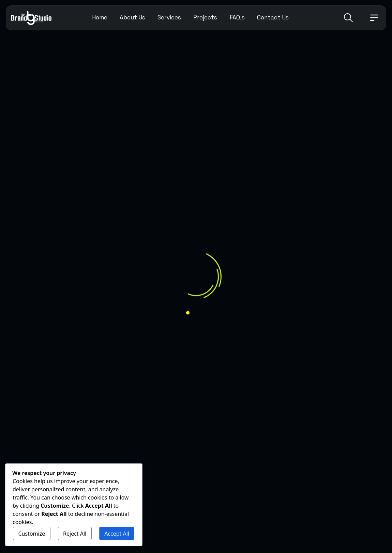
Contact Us (273, 17)
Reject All (75, 534)
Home (100, 17)
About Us (132, 17)
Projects (205, 17)
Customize (32, 534)
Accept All (117, 534)
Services (169, 17)
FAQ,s (237, 17)
